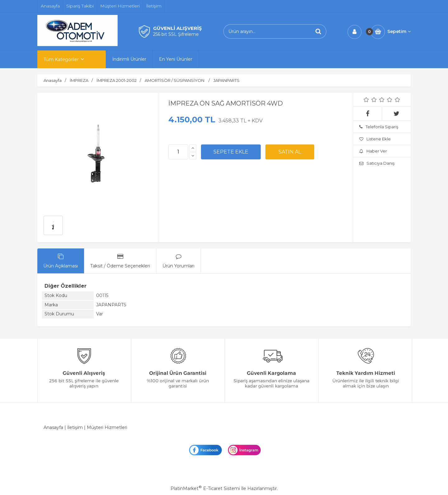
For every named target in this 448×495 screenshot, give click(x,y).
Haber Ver (373, 151)
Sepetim (399, 31)
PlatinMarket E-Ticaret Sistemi (205, 488)
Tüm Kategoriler (61, 59)
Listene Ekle (375, 139)
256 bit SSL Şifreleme (176, 34)
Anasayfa (53, 427)
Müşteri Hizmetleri (107, 427)
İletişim (75, 427)
